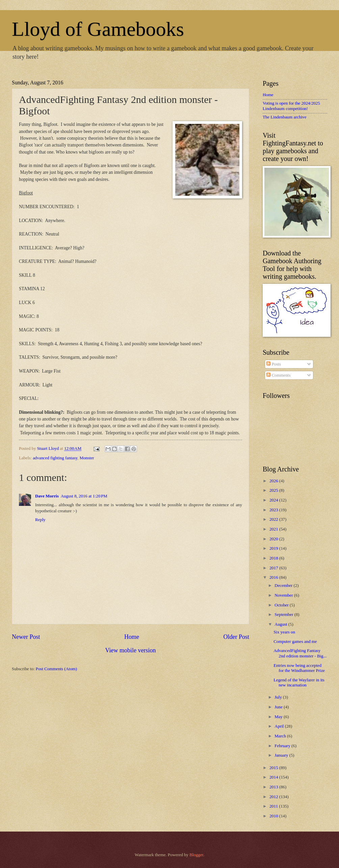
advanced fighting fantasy (55, 458)
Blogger (196, 855)
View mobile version (130, 650)
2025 (274, 490)
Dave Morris (47, 496)
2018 (274, 558)
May (279, 717)
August (281, 624)
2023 (274, 510)
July (279, 697)
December (284, 586)
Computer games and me (295, 642)
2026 (274, 481)
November (284, 595)
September (284, 615)
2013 (274, 787)
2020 (274, 539)
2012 (274, 797)
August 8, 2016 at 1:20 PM (84, 496)
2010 (274, 816)
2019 (274, 548)
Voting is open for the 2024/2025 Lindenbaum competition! (291, 106)
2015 (274, 768)
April (280, 726)
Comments (278, 375)
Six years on (284, 632)
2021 (274, 529)
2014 (274, 777)
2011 (274, 806)
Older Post (236, 637)
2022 (274, 519)
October (282, 605)
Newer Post (26, 637)
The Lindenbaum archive (284, 117)
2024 (274, 500)
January (282, 755)
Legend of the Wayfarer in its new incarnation (299, 683)
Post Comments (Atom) (56, 669)
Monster (87, 458)
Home (132, 637)
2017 (274, 568)
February (283, 746)
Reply (40, 520)
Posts (273, 364)
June (279, 707)
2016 (274, 577)
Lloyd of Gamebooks (98, 29)
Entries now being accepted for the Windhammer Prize (299, 668)
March (281, 736)
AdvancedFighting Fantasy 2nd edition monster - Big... (300, 653)
